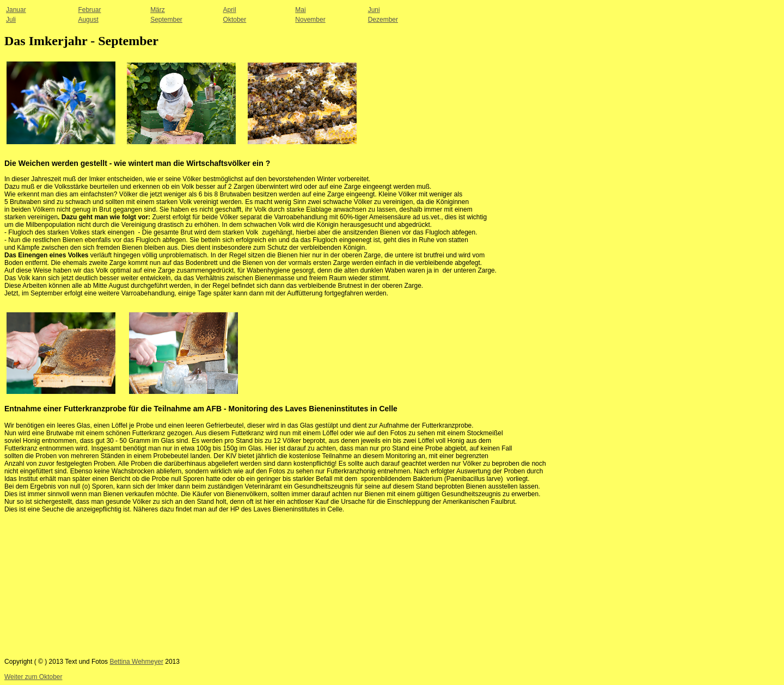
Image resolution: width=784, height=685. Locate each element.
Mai (300, 10)
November (310, 20)
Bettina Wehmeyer (136, 662)
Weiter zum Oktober (33, 677)
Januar (16, 10)
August (88, 20)
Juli (11, 20)
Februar (89, 10)
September (166, 20)
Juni (374, 10)
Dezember (383, 20)
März (158, 10)
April (230, 10)
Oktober (235, 20)
